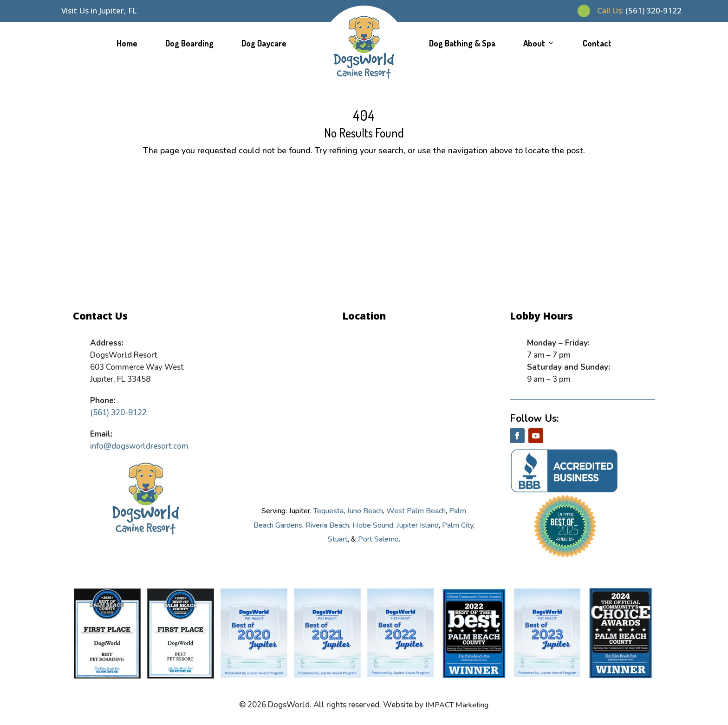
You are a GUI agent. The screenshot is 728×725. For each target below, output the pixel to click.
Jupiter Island (418, 525)
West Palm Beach (416, 511)
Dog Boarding (189, 43)
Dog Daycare (264, 43)
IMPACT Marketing (457, 705)
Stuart (338, 539)
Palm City (458, 525)
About (539, 43)
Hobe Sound (373, 525)
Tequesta (328, 511)
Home (127, 43)
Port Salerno (378, 539)
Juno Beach (365, 511)
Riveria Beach (327, 525)
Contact (597, 43)
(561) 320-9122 (639, 10)
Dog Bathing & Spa (462, 43)
